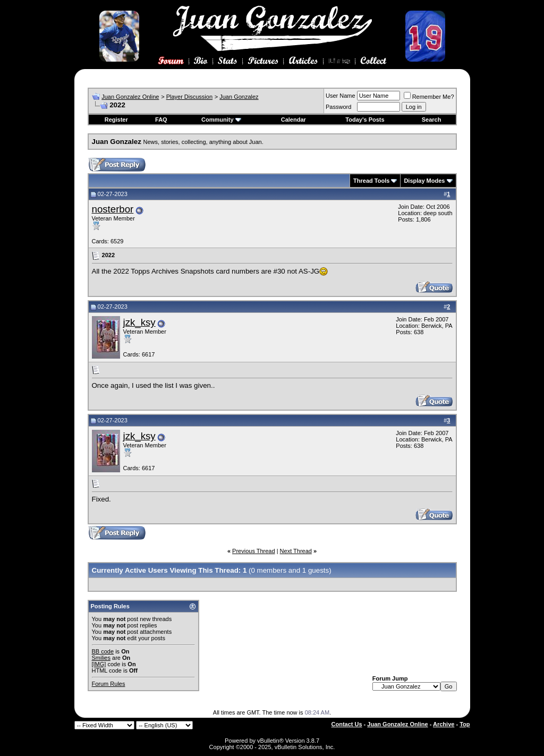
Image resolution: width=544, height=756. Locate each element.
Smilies (101, 658)
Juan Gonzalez (239, 97)
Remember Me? (429, 97)
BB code (103, 651)
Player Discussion (189, 97)
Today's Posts (365, 120)
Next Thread (296, 551)
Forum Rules (109, 684)
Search (432, 120)
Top (465, 724)
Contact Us (347, 724)
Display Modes (424, 181)
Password (338, 107)
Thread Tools (371, 181)
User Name (341, 96)
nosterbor (113, 209)
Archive (444, 724)
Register (116, 120)
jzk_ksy (139, 322)
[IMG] (99, 664)
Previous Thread (254, 551)
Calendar (294, 120)
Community (221, 120)
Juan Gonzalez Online (130, 97)
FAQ (161, 120)
